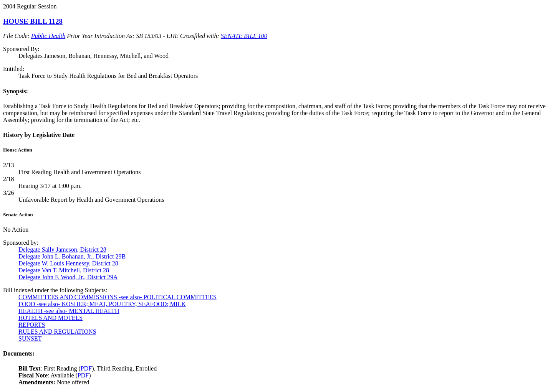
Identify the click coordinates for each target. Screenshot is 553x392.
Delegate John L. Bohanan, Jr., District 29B (72, 256)
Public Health (48, 36)
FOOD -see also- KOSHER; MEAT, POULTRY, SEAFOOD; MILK (102, 304)
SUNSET (30, 338)
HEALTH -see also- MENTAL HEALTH (69, 311)
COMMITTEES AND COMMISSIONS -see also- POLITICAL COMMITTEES (118, 297)
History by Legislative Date (39, 135)
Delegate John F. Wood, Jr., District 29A (68, 277)
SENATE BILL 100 (244, 36)
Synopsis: (16, 91)
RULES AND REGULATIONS (57, 332)
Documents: (19, 353)
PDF (86, 368)
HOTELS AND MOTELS (50, 318)
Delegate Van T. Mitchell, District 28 (64, 270)
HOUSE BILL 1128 (33, 21)
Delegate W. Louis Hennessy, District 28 (68, 263)
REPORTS (32, 325)
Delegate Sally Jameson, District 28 (62, 250)
